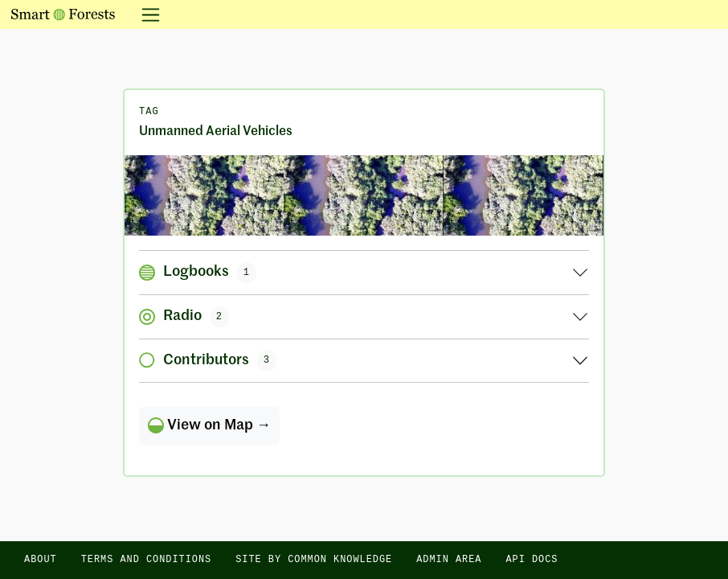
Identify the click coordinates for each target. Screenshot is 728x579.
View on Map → (209, 425)
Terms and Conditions (147, 560)
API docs (532, 560)
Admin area (449, 560)
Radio (184, 317)
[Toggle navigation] (146, 14)
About (41, 560)
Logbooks (198, 273)
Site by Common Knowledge (314, 560)
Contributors (208, 360)
